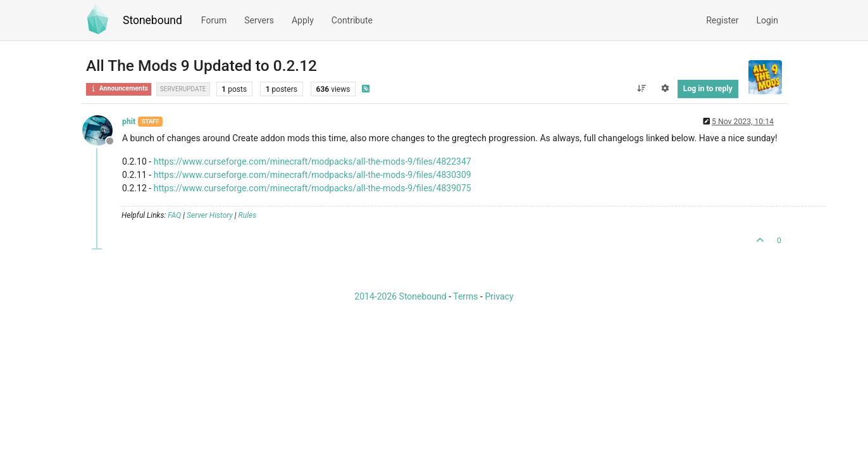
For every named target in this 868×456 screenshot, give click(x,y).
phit (129, 122)
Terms (465, 296)
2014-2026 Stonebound (400, 296)
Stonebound (152, 20)
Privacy (499, 296)
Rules (248, 215)
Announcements (119, 88)
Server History (210, 215)
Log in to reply (708, 89)
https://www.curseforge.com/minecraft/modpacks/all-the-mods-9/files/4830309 (313, 175)
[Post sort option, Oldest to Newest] (641, 89)
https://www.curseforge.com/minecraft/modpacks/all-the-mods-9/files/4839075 (313, 188)
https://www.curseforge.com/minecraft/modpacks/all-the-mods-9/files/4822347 (313, 161)
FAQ (174, 215)
